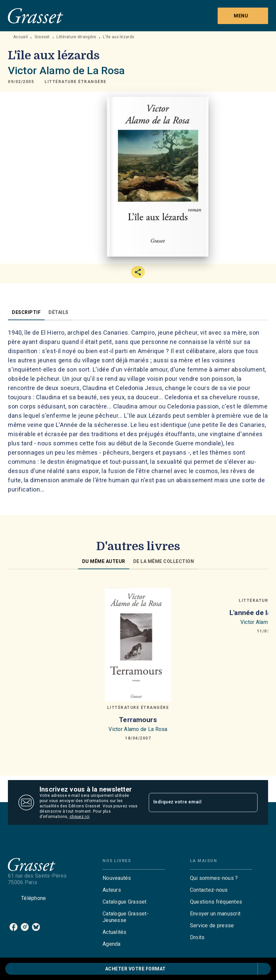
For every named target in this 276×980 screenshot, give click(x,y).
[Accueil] (36, 16)
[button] (76, 82)
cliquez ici (79, 817)
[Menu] (243, 16)
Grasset (42, 37)
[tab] (26, 312)
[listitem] (14, 927)
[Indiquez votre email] (195, 802)
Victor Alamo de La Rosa (66, 70)
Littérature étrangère (76, 37)
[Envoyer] (250, 802)
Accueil (20, 37)
